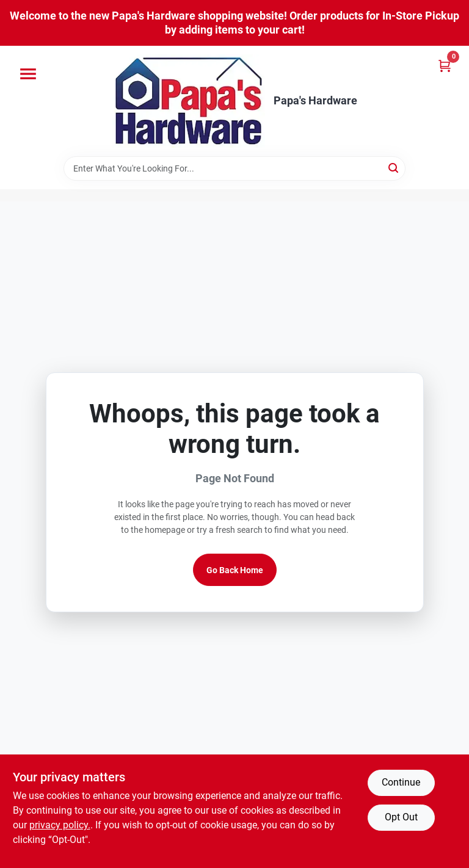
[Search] (394, 168)
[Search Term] (234, 168)
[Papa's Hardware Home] (189, 101)
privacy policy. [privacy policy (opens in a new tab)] (60, 825)
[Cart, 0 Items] (445, 66)
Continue (401, 782)
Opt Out (401, 817)
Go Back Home (235, 570)
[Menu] (28, 74)
